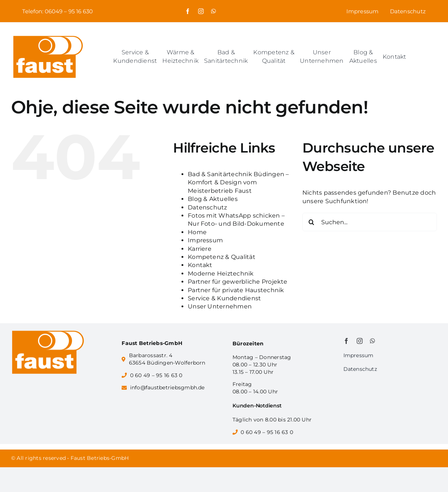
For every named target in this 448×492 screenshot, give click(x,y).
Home (197, 232)
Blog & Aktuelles (213, 199)
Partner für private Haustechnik (236, 290)
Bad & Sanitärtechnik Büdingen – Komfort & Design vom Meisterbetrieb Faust (238, 182)
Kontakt (200, 265)
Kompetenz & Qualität (222, 257)
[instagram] (201, 11)
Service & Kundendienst (224, 298)
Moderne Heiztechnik (221, 274)
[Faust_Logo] (48, 36)
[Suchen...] (370, 222)
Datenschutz (208, 207)
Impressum (205, 240)
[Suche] (312, 222)
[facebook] (188, 11)
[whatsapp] (213, 11)
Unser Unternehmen (220, 306)
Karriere (200, 249)
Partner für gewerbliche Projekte (238, 282)
